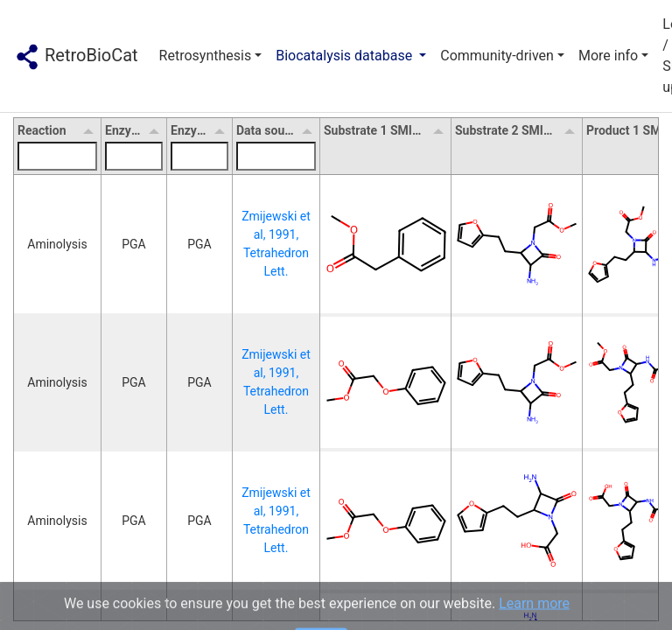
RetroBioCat (76, 57)
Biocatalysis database (346, 56)
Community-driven (497, 56)
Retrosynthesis (206, 56)
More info (608, 56)
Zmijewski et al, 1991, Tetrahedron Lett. (277, 244)
